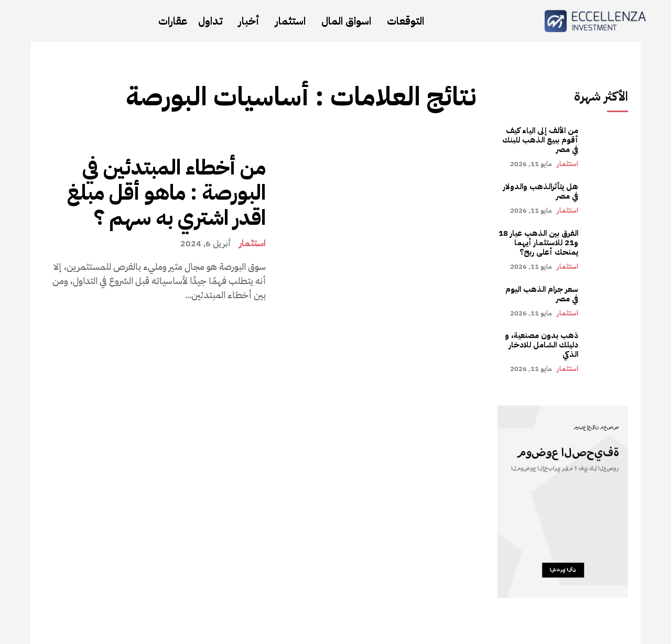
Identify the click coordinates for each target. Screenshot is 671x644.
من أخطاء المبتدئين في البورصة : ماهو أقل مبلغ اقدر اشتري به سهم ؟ (166, 193)
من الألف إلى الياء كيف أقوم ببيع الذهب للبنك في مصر (540, 140)
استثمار (252, 243)
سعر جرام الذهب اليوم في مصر (542, 294)
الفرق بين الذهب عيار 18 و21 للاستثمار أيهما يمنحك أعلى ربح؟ (538, 243)
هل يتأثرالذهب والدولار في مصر (541, 191)
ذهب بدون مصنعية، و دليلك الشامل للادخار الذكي (542, 345)
